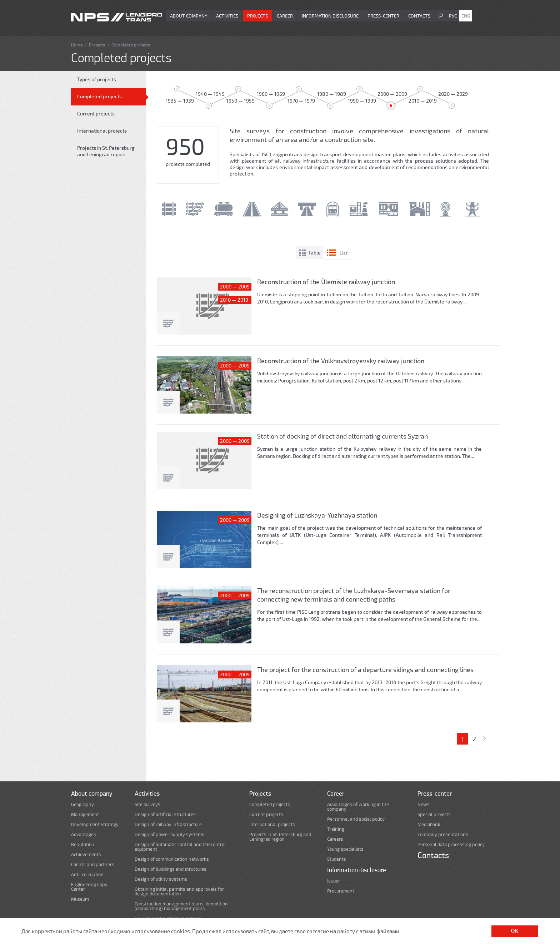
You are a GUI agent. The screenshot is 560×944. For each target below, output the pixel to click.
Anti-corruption (87, 874)
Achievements (86, 854)
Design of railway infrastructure (168, 824)
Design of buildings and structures (171, 869)
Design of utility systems (161, 879)
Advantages (84, 834)
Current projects (96, 113)
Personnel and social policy (356, 819)
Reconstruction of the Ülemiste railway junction (326, 282)
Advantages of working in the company (358, 807)
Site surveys (147, 804)
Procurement (341, 891)
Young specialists (345, 849)
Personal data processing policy (451, 844)
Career (285, 16)
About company (189, 16)
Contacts (419, 16)
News (424, 804)
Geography (82, 804)
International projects (102, 131)
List (344, 253)
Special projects (434, 814)
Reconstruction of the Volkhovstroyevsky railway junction (341, 361)
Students (337, 859)
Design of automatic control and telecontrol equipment (180, 847)
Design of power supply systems (169, 834)
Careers (335, 839)
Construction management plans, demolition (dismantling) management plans (181, 906)
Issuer (334, 881)
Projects (257, 16)
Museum (80, 899)
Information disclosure (330, 16)
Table (314, 253)
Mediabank (429, 824)
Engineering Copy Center (89, 887)
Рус (453, 16)
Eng (466, 16)
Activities (227, 16)
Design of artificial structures (165, 814)
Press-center (383, 16)
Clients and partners (93, 864)
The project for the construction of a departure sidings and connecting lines (365, 669)
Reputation (83, 844)
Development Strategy (95, 824)
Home (77, 45)
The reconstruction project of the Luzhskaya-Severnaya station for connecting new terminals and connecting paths (354, 595)
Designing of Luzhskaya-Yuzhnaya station (317, 515)
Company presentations (443, 834)
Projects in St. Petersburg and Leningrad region (106, 151)
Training (336, 829)
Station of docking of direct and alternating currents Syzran (342, 436)
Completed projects (99, 96)
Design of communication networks (172, 859)
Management (85, 814)
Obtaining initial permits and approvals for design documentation (179, 891)
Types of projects (97, 79)
